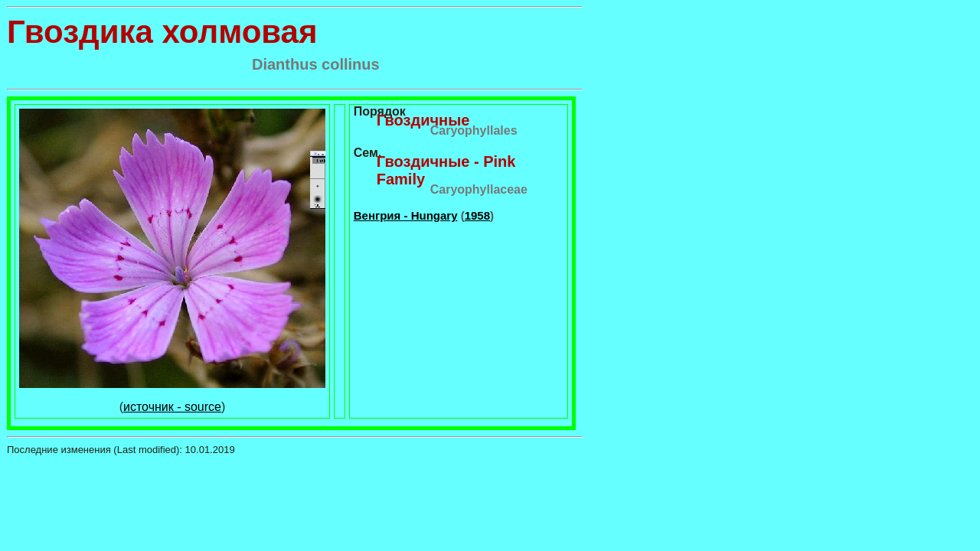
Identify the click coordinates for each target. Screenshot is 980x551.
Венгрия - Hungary (406, 215)
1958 (477, 215)
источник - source (172, 407)
